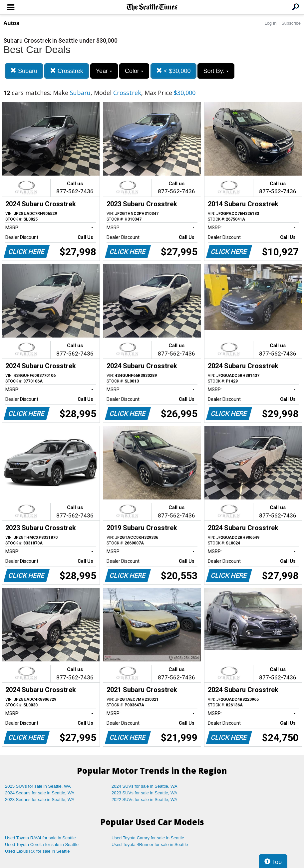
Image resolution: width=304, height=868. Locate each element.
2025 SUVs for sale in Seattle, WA (38, 786)
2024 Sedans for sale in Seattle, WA (40, 793)
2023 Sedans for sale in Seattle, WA (40, 800)
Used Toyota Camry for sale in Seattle (148, 838)
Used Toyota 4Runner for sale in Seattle (150, 845)
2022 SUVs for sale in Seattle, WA (145, 800)
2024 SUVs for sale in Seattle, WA (145, 786)
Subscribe (291, 23)
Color (134, 71)
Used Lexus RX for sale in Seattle (37, 851)
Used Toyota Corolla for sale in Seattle (42, 845)
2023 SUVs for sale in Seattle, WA (145, 793)
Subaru (24, 71)
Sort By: (216, 71)
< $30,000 (173, 71)
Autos (11, 23)
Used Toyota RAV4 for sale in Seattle (40, 838)
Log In (270, 23)
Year (104, 71)
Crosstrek (67, 71)
